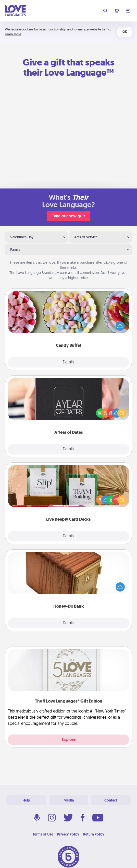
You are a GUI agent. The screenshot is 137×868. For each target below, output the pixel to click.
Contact (111, 800)
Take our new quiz (69, 216)
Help (26, 800)
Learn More (13, 34)
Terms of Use (43, 834)
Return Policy (94, 834)
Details (68, 362)
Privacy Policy (68, 834)
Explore (69, 739)
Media (69, 800)
